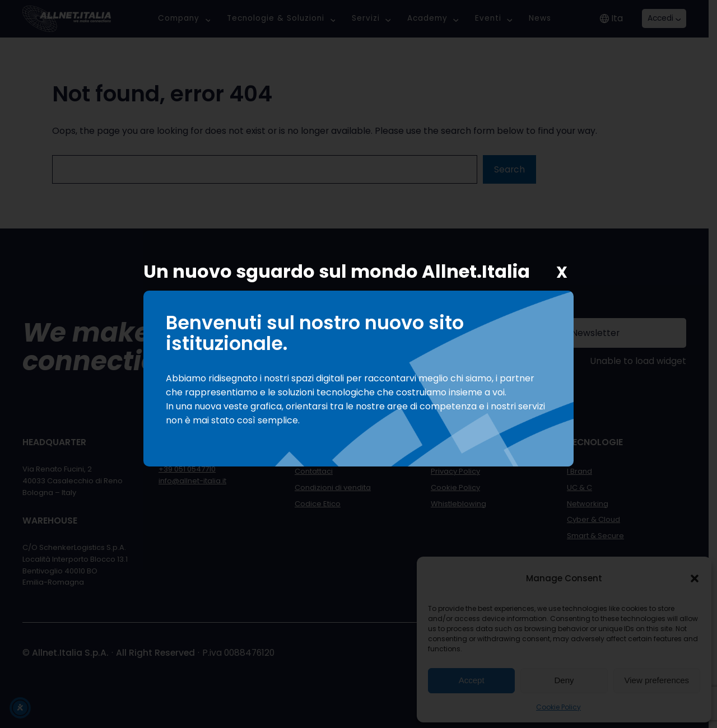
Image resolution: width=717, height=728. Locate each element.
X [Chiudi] (562, 272)
